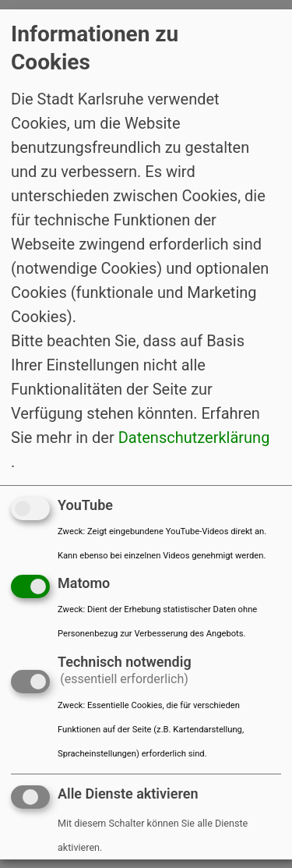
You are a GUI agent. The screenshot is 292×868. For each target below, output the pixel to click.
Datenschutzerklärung (194, 437)
